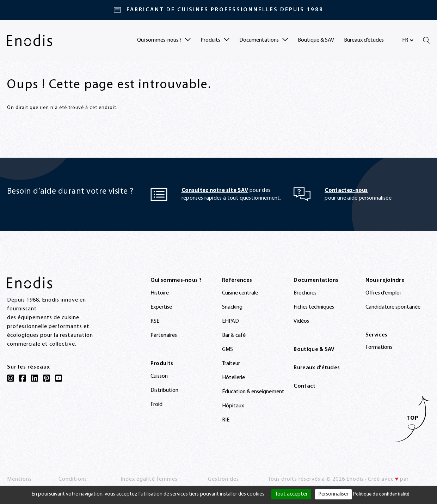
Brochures (305, 293)
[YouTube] (59, 378)
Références (237, 280)
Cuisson (159, 376)
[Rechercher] (426, 40)
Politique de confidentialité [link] (381, 494)
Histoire (160, 293)
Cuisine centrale (240, 293)
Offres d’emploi (383, 293)
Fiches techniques (314, 307)
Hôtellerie (233, 378)
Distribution (164, 390)
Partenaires (164, 335)
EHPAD (230, 321)
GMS (227, 350)
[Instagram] (11, 378)
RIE (226, 420)
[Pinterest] (47, 378)
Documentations (316, 280)
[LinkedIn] (35, 378)
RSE (155, 321)
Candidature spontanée (393, 307)
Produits (162, 364)
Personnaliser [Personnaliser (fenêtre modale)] (333, 494)
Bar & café (234, 335)
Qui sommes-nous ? (176, 280)
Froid (156, 405)
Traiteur (231, 364)
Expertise (161, 307)
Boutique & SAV (316, 40)
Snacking (232, 307)
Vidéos (301, 321)
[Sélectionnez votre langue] (408, 40)
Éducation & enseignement (253, 392)
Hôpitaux (233, 406)
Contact (304, 386)
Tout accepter (291, 494)
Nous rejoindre (385, 280)
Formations (379, 347)
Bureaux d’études (364, 40)
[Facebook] (23, 378)
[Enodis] (30, 40)
